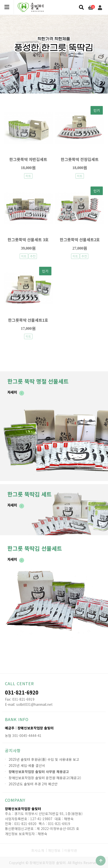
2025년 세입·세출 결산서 (27, 765)
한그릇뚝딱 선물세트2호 (80, 240)
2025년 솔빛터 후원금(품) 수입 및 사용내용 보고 (44, 759)
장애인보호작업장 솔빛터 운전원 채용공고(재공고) (45, 778)
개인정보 (54, 850)
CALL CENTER (19, 683)
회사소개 (38, 850)
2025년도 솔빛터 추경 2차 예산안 (33, 784)
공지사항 (13, 750)
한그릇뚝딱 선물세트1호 (28, 320)
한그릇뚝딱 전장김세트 (80, 159)
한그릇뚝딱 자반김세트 (28, 159)
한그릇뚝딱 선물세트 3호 (28, 240)
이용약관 (71, 850)
